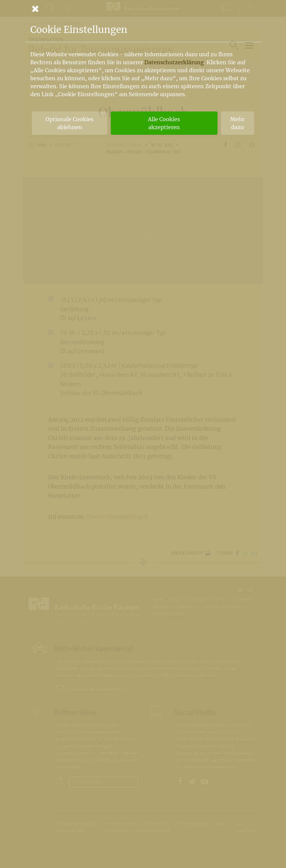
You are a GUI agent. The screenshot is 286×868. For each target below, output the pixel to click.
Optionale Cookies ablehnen (70, 123)
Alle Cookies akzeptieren (164, 123)
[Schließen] (143, 9)
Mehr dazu (237, 123)
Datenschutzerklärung (174, 62)
